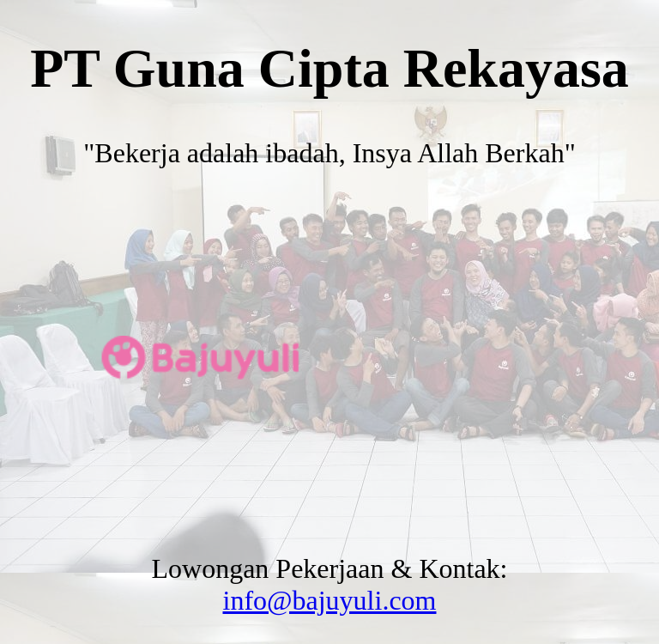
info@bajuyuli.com (330, 600)
